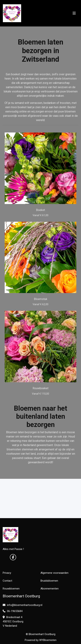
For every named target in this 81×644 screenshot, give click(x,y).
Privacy (7, 573)
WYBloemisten (48, 640)
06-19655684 (13, 611)
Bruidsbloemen (49, 581)
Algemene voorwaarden (54, 573)
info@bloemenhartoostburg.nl (22, 605)
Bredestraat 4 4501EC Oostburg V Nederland (13, 621)
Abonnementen (50, 589)
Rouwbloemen (11, 589)
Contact (7, 581)
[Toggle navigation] (74, 13)
